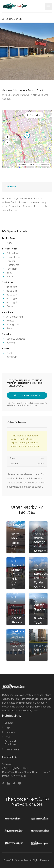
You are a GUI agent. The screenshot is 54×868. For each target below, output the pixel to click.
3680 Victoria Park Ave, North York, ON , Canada (26, 97)
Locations (10, 732)
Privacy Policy (12, 749)
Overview (11, 187)
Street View (35, 115)
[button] (7, 137)
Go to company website (27, 395)
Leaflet (21, 165)
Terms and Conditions (10, 743)
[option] (27, 51)
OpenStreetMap (33, 165)
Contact (9, 723)
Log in (8, 728)
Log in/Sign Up (12, 19)
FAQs (7, 737)
